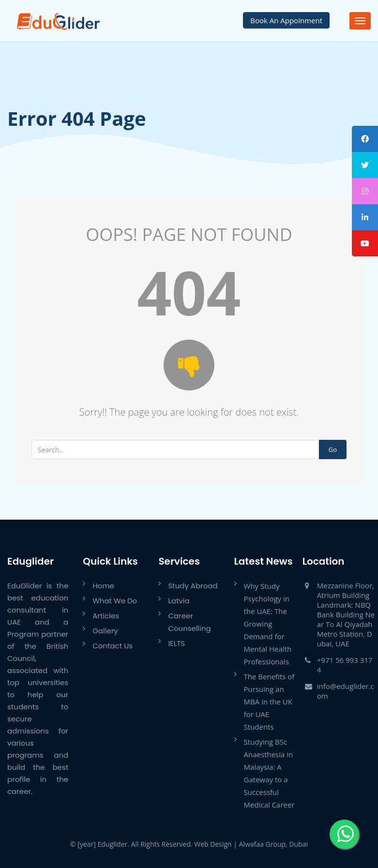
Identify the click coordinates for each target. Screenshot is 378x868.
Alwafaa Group (262, 844)
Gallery (105, 631)
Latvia (179, 601)
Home (103, 586)
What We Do (115, 601)
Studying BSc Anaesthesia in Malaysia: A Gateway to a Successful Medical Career (269, 773)
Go (333, 449)
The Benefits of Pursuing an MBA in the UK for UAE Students (269, 702)
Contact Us (113, 646)
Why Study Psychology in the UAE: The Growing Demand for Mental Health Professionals (268, 624)
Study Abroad (193, 586)
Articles (106, 616)
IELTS (176, 643)
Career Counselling (189, 622)
